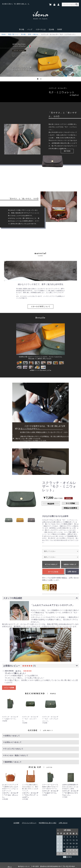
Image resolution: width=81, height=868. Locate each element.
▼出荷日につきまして (11, 731)
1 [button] (38, 79)
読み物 (51, 29)
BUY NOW (67, 151)
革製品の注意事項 (61, 504)
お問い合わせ (63, 818)
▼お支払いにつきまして (12, 738)
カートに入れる (53, 567)
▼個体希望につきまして (12, 757)
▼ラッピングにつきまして (13, 744)
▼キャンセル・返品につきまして (16, 751)
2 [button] (41, 79)
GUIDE (60, 29)
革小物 (21, 29)
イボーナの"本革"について (40, 307)
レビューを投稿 (9, 683)
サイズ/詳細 (73, 503)
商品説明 (48, 504)
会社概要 (16, 818)
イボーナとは (41, 29)
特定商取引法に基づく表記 (48, 818)
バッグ (30, 29)
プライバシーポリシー (29, 818)
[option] (40, 56)
